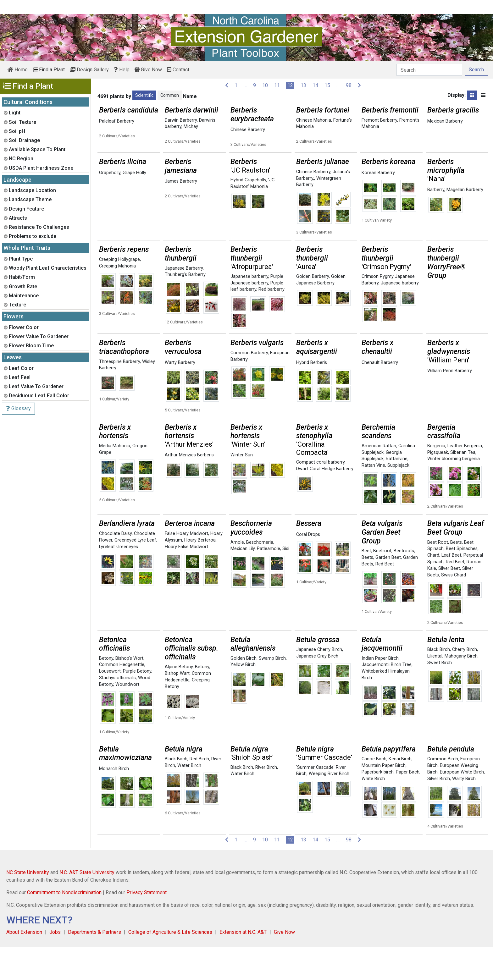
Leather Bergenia (465, 479)
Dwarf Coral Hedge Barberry (325, 501)
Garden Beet (388, 590)
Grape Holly (134, 205)
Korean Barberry (378, 205)
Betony (106, 691)
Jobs (55, 965)
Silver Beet (449, 601)
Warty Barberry (180, 395)
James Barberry (181, 214)
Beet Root (438, 575)
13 (303, 85)
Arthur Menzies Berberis (189, 488)
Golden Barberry (313, 309)
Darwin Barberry (181, 120)
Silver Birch (439, 811)
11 (277, 85)
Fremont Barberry (379, 120)
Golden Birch (244, 691)
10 (265, 85)
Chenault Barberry (380, 395)
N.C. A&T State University (87, 905)
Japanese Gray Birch (317, 689)
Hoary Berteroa (200, 573)
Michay (191, 127)
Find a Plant (49, 70)
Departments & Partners (94, 965)
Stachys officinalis (117, 710)
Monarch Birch (114, 801)
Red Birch (199, 792)
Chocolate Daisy (115, 566)
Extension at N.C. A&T (243, 965)
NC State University (28, 905)
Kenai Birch (400, 792)
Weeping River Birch (329, 806)
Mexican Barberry (445, 121)
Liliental (435, 689)
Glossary (18, 408)
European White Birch (462, 805)
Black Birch (439, 682)
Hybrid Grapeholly (248, 213)
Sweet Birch (440, 695)
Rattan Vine (373, 498)
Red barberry (271, 322)
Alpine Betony (179, 699)
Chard (433, 588)
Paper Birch (408, 805)
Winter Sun (242, 488)
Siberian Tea (463, 485)
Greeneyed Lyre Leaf (135, 573)
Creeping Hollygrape (119, 292)
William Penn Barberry (450, 403)
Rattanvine (397, 491)
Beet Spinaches (462, 581)
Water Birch (189, 798)
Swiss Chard (454, 608)
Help (122, 70)
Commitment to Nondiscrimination (64, 925)
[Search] (429, 70)
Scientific (144, 95)
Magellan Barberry (465, 222)
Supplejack (398, 498)
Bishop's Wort (129, 691)
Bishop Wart (177, 706)
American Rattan (379, 479)
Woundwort (127, 717)
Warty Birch (464, 811)
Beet (366, 584)
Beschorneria (260, 575)
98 (349, 85)
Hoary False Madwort (186, 579)
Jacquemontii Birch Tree (387, 697)
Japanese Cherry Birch (319, 682)
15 (327, 85)
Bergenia (436, 479)
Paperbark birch (378, 805)
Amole (237, 575)
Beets (367, 590)
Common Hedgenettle (122, 697)
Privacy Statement (147, 925)
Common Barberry (249, 385)
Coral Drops (308, 567)
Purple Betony (137, 704)
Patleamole (269, 581)
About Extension (24, 965)
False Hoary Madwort (186, 566)
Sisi (286, 581)
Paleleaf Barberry (117, 121)
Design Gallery (89, 70)
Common (170, 95)
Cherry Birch (465, 682)
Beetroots (404, 584)
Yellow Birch (243, 697)
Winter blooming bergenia (454, 491)
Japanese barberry (249, 309)
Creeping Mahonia (117, 299)
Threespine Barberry (119, 394)
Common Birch (443, 792)
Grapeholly (110, 205)
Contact (178, 70)
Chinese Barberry (248, 130)
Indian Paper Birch (380, 691)
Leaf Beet (451, 588)
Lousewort (110, 704)
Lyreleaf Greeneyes (119, 579)
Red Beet (385, 597)
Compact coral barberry (320, 495)
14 (315, 85)
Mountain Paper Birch (384, 798)
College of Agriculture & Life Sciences (170, 965)
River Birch (266, 800)
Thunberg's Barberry (185, 307)
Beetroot (382, 584)
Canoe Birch (374, 792)
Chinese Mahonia (314, 120)
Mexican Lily (243, 581)
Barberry (436, 222)
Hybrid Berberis (312, 395)
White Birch (373, 811)
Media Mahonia (115, 479)
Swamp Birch (272, 691)
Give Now (148, 70)
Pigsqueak (438, 485)
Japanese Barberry (184, 301)
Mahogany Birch (461, 689)
